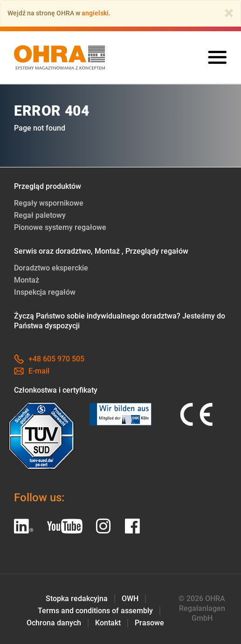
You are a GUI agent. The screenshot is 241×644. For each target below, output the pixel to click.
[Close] (229, 13)
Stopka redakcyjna (77, 599)
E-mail (32, 371)
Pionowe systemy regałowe (60, 227)
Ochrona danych (54, 623)
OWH (130, 599)
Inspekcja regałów (45, 292)
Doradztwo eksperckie (51, 268)
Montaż (27, 280)
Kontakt (108, 623)
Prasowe (149, 623)
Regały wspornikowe (49, 203)
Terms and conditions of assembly (95, 611)
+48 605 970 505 (49, 359)
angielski (95, 13)
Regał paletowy (40, 215)
